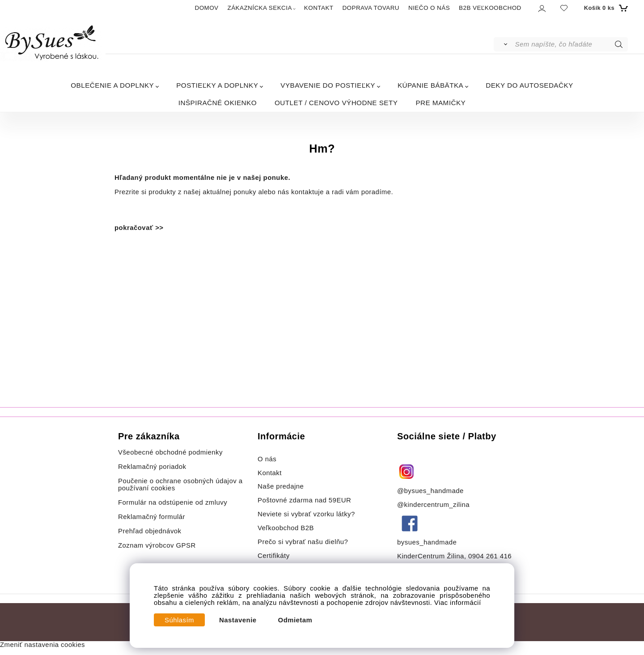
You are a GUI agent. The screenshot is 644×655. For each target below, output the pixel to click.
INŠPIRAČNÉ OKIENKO (218, 103)
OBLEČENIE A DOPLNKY (112, 85)
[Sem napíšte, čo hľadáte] (571, 44)
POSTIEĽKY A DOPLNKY (217, 85)
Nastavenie (238, 620)
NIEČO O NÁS (429, 8)
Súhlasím (179, 620)
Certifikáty (274, 556)
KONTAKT (319, 8)
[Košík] (605, 8)
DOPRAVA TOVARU (371, 8)
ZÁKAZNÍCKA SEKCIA (260, 8)
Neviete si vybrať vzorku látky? (306, 514)
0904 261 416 (490, 556)
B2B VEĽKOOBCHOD (490, 8)
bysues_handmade (428, 542)
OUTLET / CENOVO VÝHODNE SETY (336, 103)
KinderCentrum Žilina (431, 556)
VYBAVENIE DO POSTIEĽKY (328, 85)
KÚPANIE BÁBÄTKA (430, 85)
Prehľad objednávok (150, 531)
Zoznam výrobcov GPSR (157, 545)
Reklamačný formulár (152, 517)
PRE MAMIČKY (441, 103)
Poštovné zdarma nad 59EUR (304, 500)
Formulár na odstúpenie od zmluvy (173, 502)
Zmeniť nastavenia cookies (42, 645)
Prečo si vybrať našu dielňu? (303, 542)
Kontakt (271, 473)
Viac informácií (458, 603)
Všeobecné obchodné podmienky (170, 452)
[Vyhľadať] (504, 44)
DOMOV (207, 8)
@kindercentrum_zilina (434, 505)
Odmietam (295, 620)
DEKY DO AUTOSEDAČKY (529, 85)
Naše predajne (281, 486)
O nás (267, 459)
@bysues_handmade (430, 491)
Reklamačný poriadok (152, 467)
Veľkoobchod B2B (286, 528)
